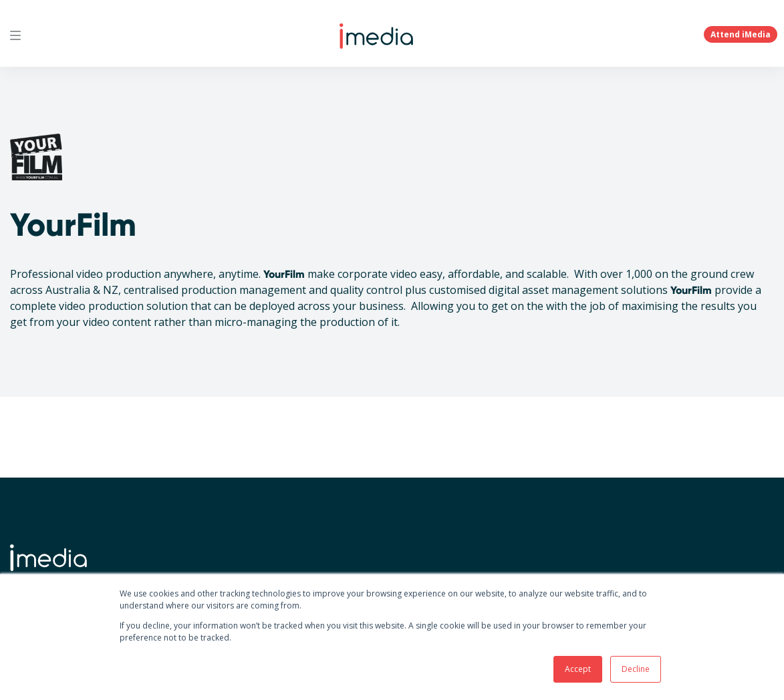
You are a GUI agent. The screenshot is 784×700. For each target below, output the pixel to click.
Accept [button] (578, 669)
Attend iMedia (741, 34)
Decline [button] (636, 669)
